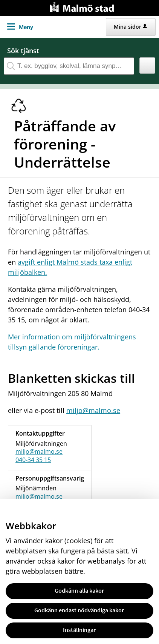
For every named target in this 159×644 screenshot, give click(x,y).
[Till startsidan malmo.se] (83, 6)
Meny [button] (26, 27)
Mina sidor (130, 27)
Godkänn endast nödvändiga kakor (79, 610)
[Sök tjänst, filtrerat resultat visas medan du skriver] (69, 66)
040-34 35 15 (33, 460)
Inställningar (79, 630)
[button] (148, 65)
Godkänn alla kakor (79, 590)
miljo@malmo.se (93, 410)
